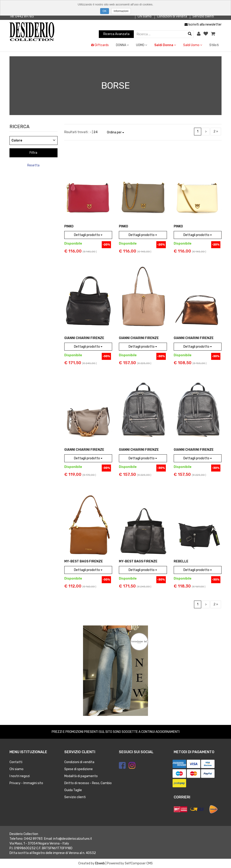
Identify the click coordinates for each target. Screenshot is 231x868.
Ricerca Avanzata (116, 34)
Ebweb (100, 863)
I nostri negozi (20, 776)
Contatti (16, 762)
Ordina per (115, 132)
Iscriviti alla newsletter (203, 25)
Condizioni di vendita (172, 16)
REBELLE (181, 561)
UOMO (142, 45)
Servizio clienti (203, 16)
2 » (216, 131)
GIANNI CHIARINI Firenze (84, 338)
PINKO (69, 226)
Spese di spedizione (79, 769)
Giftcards (100, 45)
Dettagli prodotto (88, 235)
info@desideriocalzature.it (73, 839)
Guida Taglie (73, 790)
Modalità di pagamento (81, 776)
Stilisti (214, 45)
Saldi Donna (165, 45)
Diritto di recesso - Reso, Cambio (88, 783)
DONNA (122, 45)
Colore (17, 140)
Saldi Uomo (193, 45)
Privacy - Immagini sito (26, 783)
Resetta (33, 165)
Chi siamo (145, 16)
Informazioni (121, 11)
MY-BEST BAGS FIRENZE (84, 561)
